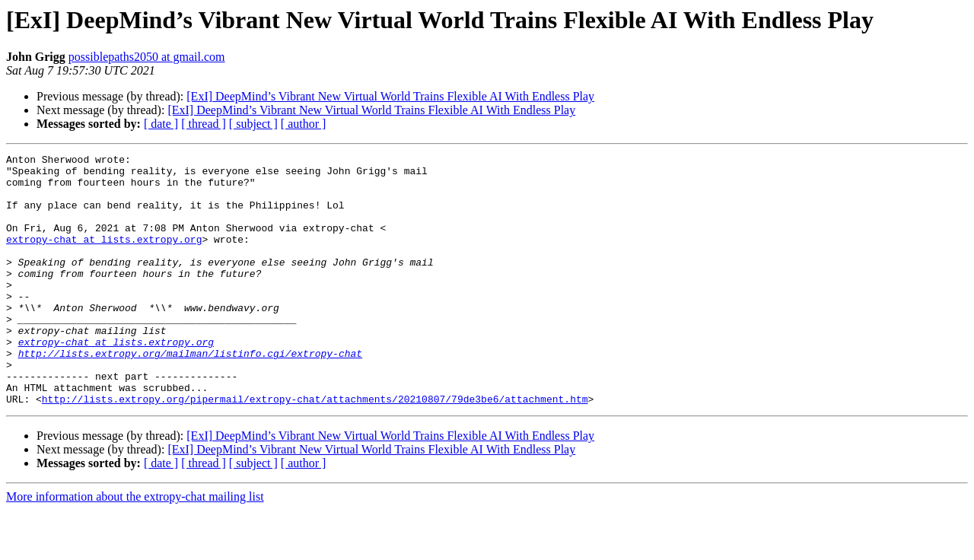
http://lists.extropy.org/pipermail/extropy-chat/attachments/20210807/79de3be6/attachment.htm (315, 449)
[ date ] (161, 124)
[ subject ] (253, 124)
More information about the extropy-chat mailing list (135, 547)
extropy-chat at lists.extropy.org (104, 257)
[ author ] (304, 124)
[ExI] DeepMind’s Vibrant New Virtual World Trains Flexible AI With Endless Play (390, 96)
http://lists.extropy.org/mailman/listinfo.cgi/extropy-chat (190, 394)
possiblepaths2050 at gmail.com (147, 57)
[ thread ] (204, 124)
